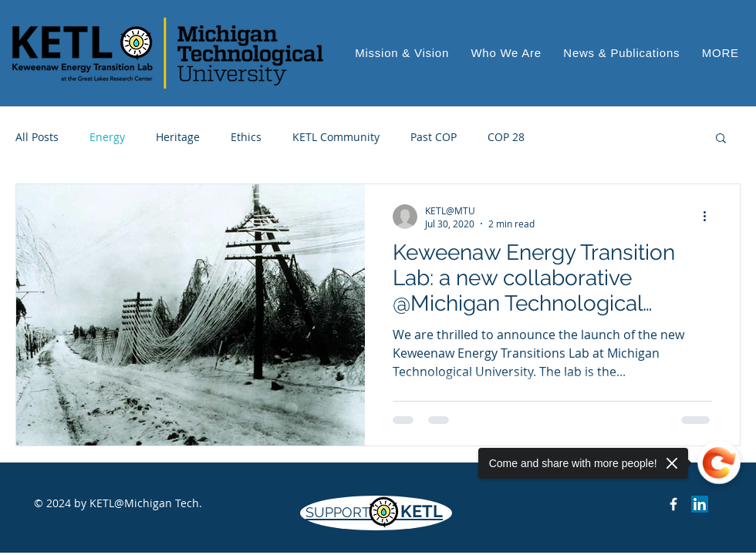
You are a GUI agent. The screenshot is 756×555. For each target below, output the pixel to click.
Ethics (246, 137)
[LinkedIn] (700, 504)
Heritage (178, 137)
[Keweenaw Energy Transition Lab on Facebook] (673, 504)
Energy (107, 137)
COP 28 (506, 137)
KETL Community (336, 137)
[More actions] (710, 217)
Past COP (434, 137)
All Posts (37, 137)
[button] (721, 53)
